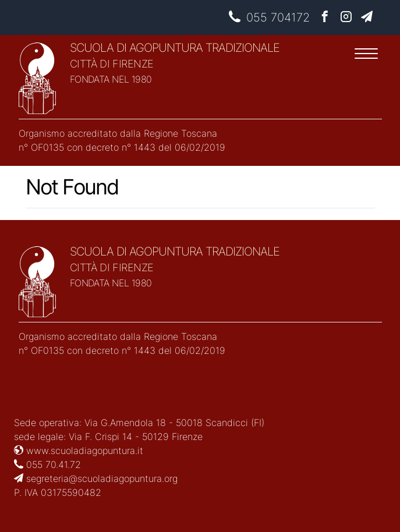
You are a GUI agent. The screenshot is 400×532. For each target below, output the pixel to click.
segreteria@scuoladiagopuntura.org (96, 478)
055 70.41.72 (47, 464)
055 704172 (269, 17)
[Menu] (366, 55)
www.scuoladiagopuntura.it (79, 451)
